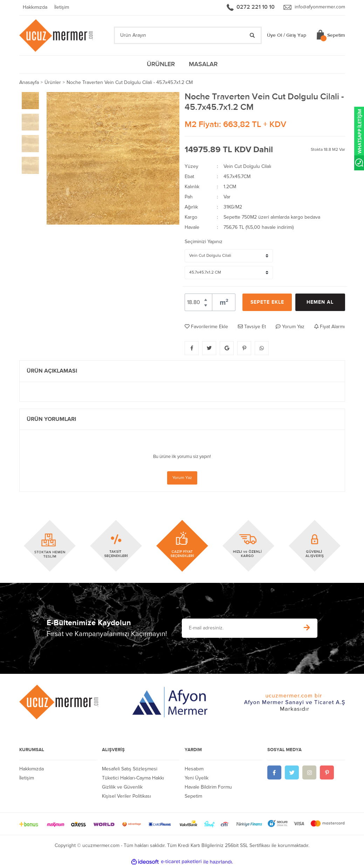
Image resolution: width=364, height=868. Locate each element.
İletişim (62, 8)
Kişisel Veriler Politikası (126, 797)
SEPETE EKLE (267, 303)
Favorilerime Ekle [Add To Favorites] (206, 327)
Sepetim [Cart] (336, 36)
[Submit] (307, 629)
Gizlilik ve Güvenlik (122, 788)
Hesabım (194, 770)
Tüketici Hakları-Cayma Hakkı (133, 779)
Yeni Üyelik (197, 779)
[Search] (188, 36)
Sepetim (193, 797)
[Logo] (57, 36)
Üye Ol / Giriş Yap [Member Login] (287, 36)
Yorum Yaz (182, 479)
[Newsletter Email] (239, 629)
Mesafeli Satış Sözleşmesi (130, 770)
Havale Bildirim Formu (208, 788)
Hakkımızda (35, 8)
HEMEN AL (320, 303)
